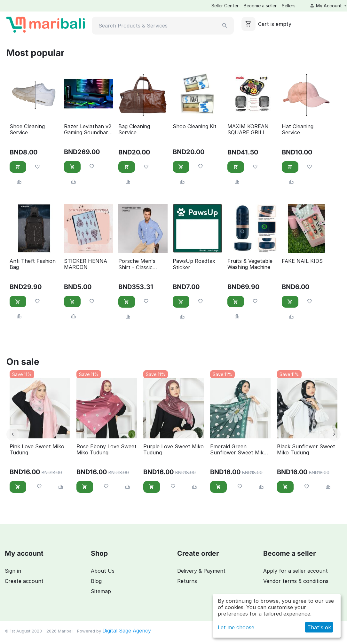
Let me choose (236, 627)
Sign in (13, 571)
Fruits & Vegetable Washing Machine (250, 264)
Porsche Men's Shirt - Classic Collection (137, 264)
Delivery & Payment (201, 571)
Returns (187, 581)
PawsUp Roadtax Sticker (194, 264)
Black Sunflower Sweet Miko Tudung (306, 449)
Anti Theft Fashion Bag (33, 264)
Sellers (289, 6)
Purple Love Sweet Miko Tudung (173, 449)
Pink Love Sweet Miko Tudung (37, 449)
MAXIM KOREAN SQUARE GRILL (248, 130)
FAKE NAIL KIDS (302, 261)
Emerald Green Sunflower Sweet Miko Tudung (238, 449)
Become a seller (260, 6)
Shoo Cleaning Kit (195, 126)
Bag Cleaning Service (134, 130)
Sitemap (101, 591)
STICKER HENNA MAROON (86, 264)
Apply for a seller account (296, 571)
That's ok (319, 627)
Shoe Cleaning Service (27, 130)
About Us (103, 571)
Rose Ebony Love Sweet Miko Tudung (106, 449)
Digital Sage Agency (127, 631)
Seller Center (225, 6)
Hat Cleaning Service (298, 130)
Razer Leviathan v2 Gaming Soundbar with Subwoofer (88, 130)
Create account (24, 581)
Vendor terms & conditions (296, 581)
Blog (96, 581)
